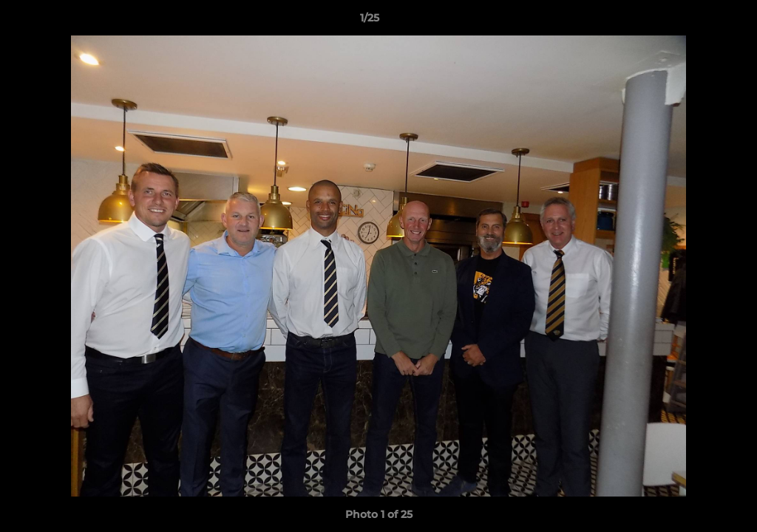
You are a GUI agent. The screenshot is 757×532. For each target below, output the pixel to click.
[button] (695, 21)
